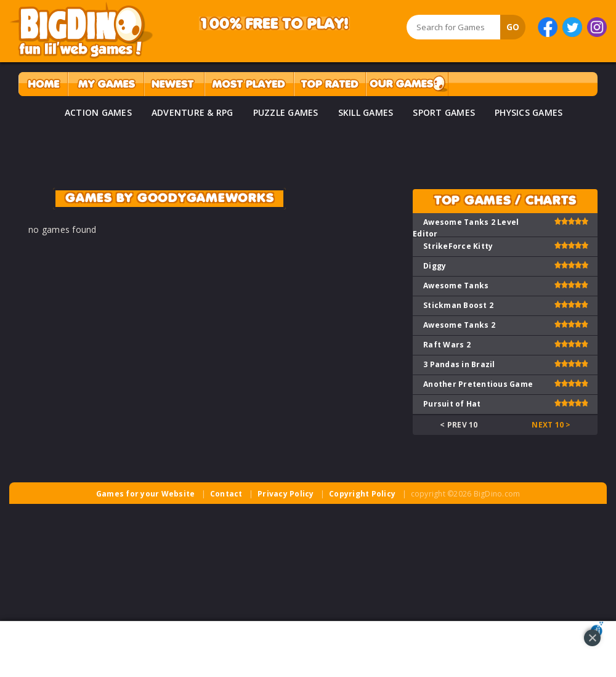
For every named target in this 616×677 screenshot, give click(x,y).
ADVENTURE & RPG (192, 112)
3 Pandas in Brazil (459, 364)
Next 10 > (551, 425)
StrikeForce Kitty (458, 246)
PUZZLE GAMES (286, 112)
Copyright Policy (362, 494)
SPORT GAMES (444, 112)
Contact (226, 494)
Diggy (435, 266)
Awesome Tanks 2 (459, 325)
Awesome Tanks (456, 286)
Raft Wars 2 (447, 345)
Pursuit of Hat (452, 404)
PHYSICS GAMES (529, 112)
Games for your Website (146, 494)
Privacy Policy (286, 494)
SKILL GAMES (366, 112)
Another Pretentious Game (478, 384)
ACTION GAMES (98, 112)
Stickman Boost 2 (458, 305)
